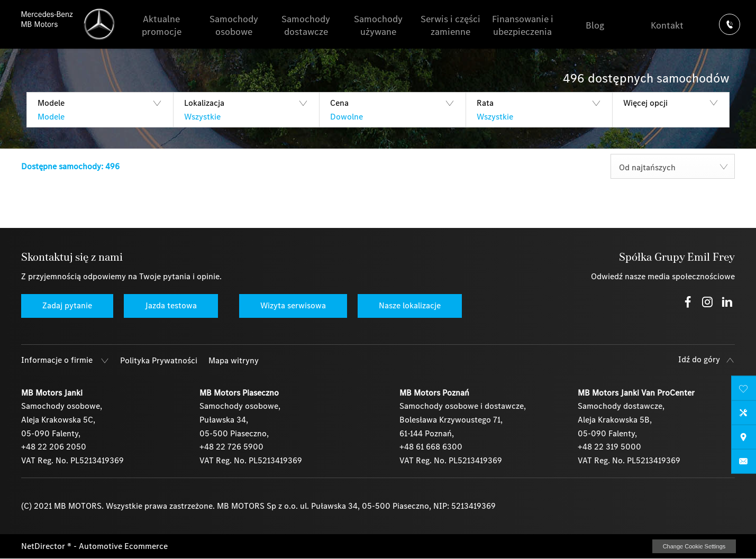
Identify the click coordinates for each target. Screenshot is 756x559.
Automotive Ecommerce (123, 546)
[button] (100, 110)
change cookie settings (694, 546)
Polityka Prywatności (159, 360)
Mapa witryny (234, 360)
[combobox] (673, 166)
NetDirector (44, 546)
